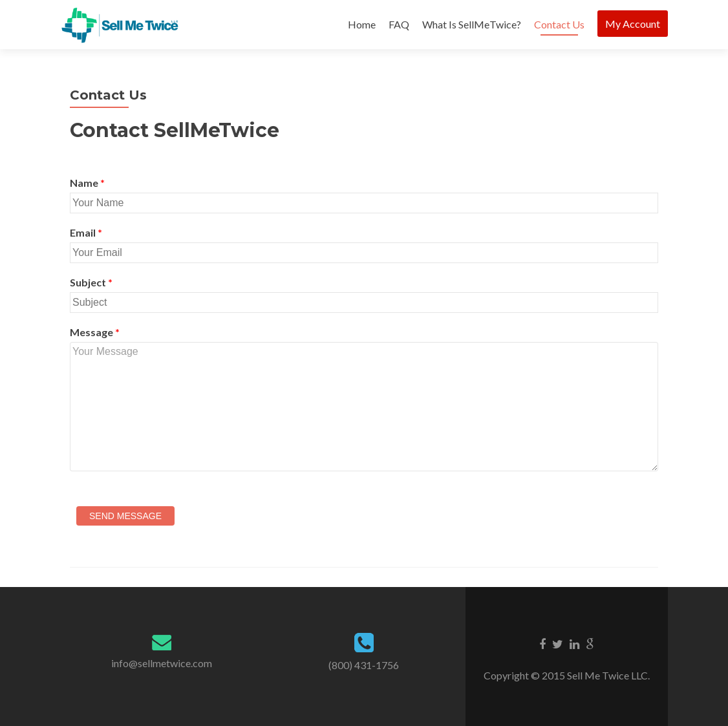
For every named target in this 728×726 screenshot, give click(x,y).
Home (362, 24)
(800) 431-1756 (364, 665)
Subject (91, 282)
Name (87, 183)
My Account (633, 24)
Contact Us (559, 24)
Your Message (364, 407)
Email (86, 232)
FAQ (399, 24)
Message (95, 332)
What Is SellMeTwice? (472, 24)
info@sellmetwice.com (162, 663)
